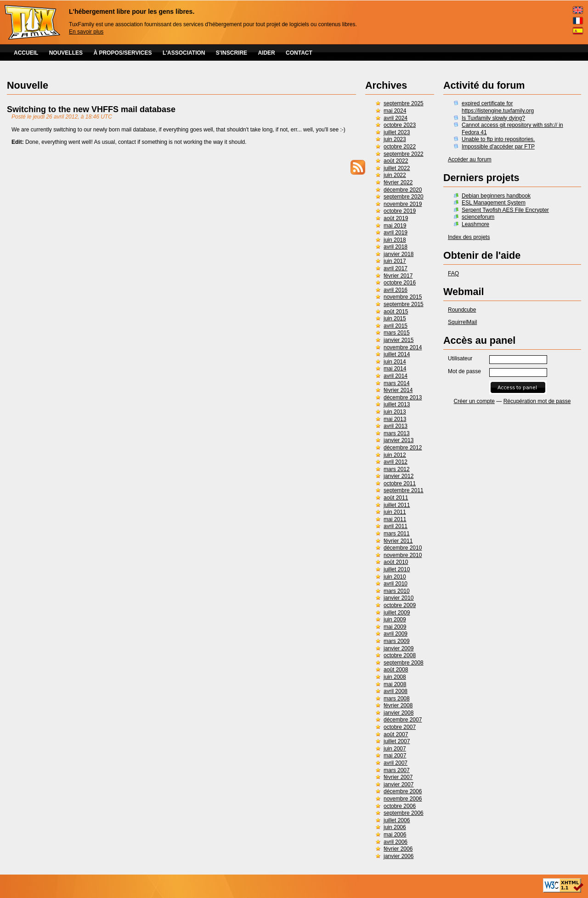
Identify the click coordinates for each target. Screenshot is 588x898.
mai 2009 (395, 627)
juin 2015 (395, 318)
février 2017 (398, 276)
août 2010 (396, 562)
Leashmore (475, 224)
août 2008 (396, 670)
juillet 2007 (397, 741)
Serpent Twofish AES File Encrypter (505, 210)
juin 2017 (395, 261)
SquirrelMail (462, 322)
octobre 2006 (400, 806)
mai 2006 (395, 835)
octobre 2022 (400, 147)
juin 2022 (395, 175)
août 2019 (396, 218)
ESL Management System (494, 203)
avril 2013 (396, 426)
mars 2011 (397, 534)
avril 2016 (396, 290)
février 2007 (398, 777)
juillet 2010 (397, 569)
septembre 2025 (404, 103)
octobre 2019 (400, 211)
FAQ (453, 273)
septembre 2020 (404, 197)
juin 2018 (395, 240)
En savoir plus (86, 32)
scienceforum (478, 217)
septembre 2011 (404, 490)
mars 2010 (397, 591)
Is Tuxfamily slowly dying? (493, 118)
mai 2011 (395, 519)
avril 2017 (396, 268)
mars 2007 (397, 770)
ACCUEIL (26, 53)
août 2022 (396, 161)
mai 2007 (395, 756)
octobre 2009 (400, 605)
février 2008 (398, 705)
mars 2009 (397, 641)
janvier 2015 (399, 340)
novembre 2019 (403, 204)
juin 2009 (395, 620)
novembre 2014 (403, 347)
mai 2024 (395, 111)
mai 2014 (395, 369)
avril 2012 (396, 462)
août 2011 (396, 498)
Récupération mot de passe (537, 401)
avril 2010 (396, 584)
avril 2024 (396, 118)
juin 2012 (395, 455)
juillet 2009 (397, 613)
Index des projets (469, 237)
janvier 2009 (399, 648)
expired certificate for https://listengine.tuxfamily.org (498, 107)
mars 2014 (397, 383)
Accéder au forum (470, 159)
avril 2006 (396, 842)
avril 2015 (396, 326)
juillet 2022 (397, 168)
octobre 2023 (400, 125)
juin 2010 (395, 577)
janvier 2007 (399, 784)
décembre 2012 (403, 448)
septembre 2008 (404, 663)
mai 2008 (395, 684)
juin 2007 (395, 749)
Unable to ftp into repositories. (498, 139)
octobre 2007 (400, 727)
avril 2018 (396, 247)
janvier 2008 (399, 713)
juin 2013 (395, 412)
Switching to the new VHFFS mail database (91, 109)
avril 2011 (396, 526)
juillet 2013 (397, 404)
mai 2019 (395, 226)
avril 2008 (396, 691)
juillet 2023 (397, 132)
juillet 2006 (397, 820)
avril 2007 (396, 763)
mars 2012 (397, 469)
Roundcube (462, 310)
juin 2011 (395, 512)
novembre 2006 (403, 799)
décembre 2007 (403, 720)
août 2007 (396, 734)
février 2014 (398, 390)
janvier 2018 (399, 254)
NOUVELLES (66, 53)
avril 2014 (396, 376)
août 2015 (396, 312)
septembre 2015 (404, 304)
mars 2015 (397, 333)
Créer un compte (474, 401)
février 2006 (398, 849)
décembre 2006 (403, 791)
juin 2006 (395, 827)
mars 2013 (397, 433)
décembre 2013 (403, 398)
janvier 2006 (399, 856)
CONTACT (299, 53)
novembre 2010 (403, 555)
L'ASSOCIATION (184, 53)
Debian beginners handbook (496, 196)
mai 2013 (395, 419)
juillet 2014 (397, 354)
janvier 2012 (399, 476)
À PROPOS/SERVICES (122, 53)
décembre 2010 (403, 548)
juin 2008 (395, 677)
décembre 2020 (403, 190)
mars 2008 (397, 699)
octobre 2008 (400, 655)
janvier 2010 (399, 598)
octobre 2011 (400, 483)
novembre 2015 (403, 297)
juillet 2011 (397, 505)
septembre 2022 (404, 154)
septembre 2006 (404, 813)
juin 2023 (395, 139)
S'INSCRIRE (232, 53)
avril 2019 (396, 233)
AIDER (266, 53)
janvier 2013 (399, 440)
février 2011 (398, 541)
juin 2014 (395, 362)
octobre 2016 (400, 283)
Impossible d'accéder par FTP (498, 147)
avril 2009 (396, 634)
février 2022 (398, 182)
